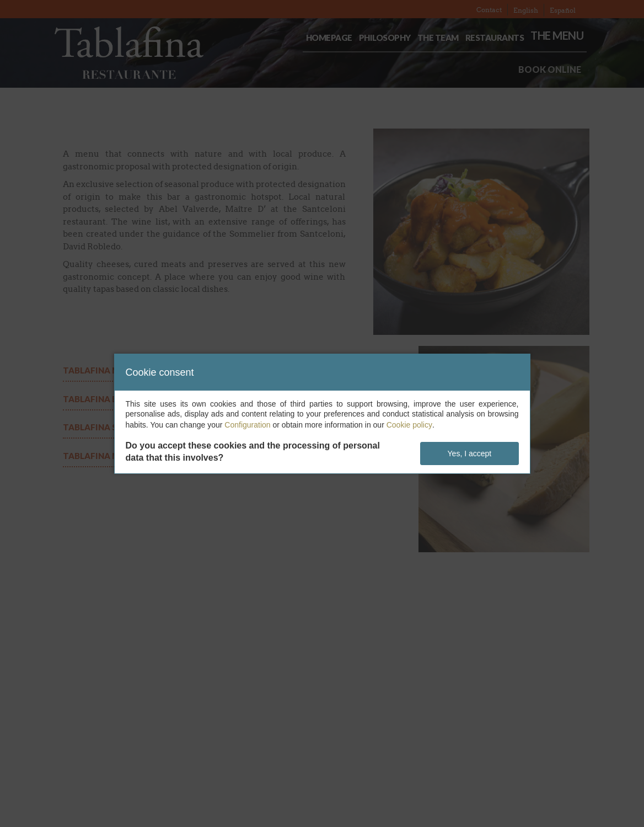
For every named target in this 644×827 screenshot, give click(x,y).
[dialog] (322, 414)
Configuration (247, 425)
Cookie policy (409, 425)
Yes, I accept (470, 453)
